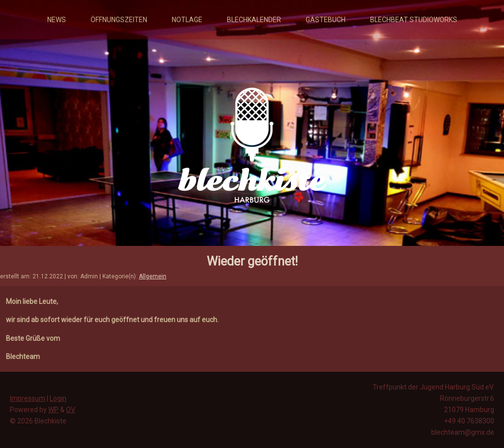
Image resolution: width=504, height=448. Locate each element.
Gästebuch (326, 20)
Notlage (187, 20)
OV (71, 410)
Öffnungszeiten (119, 20)
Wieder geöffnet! (252, 261)
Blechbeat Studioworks (414, 20)
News (57, 20)
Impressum (28, 398)
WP (53, 410)
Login (58, 398)
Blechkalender (254, 20)
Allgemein (153, 276)
